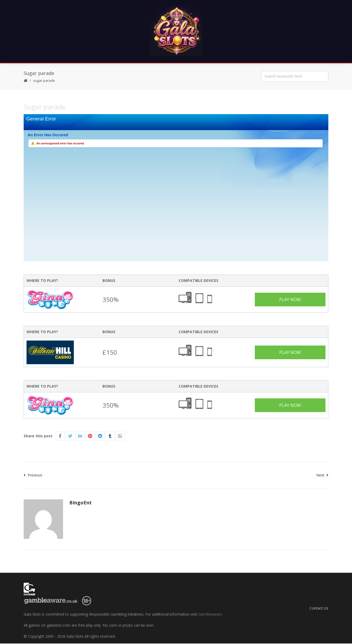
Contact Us (319, 608)
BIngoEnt (81, 503)
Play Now (290, 300)
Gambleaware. (211, 615)
